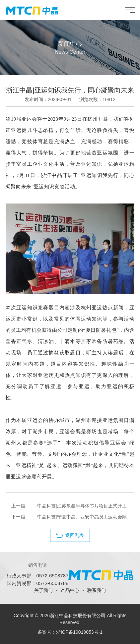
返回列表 (75, 535)
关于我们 (43, 590)
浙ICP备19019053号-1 (79, 632)
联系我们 (97, 590)
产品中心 (70, 590)
